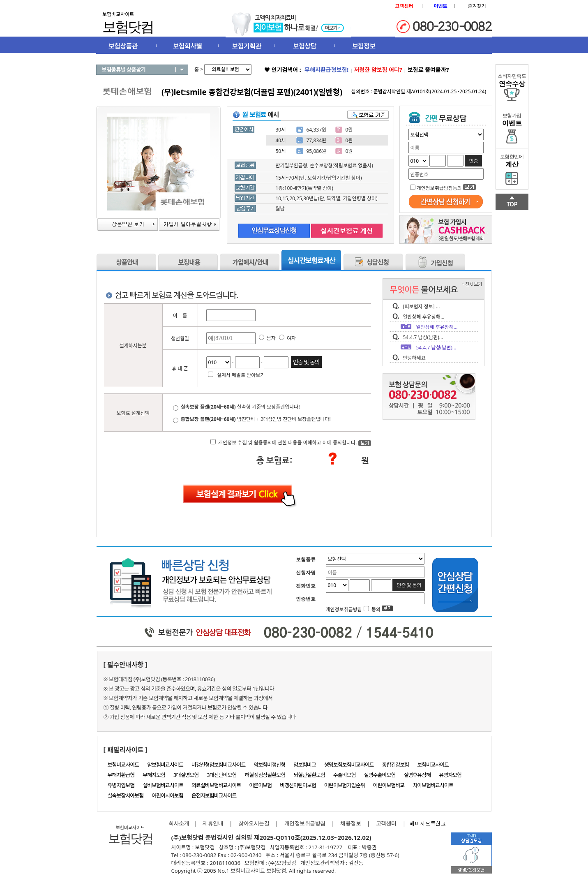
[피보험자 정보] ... (422, 306)
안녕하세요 (414, 358)
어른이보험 (260, 785)
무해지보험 (154, 775)
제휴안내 (213, 823)
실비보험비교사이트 (163, 785)
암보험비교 (305, 765)
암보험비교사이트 (165, 765)
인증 (473, 161)
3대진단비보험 (221, 775)
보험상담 (305, 46)
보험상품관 (123, 46)
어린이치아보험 (167, 795)
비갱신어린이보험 (298, 785)
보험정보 (364, 46)
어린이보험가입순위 (345, 785)
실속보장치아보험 (126, 795)
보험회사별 (188, 46)
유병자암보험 (121, 785)
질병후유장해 (417, 775)
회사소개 (177, 823)
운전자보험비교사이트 (214, 795)
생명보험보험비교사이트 (349, 765)
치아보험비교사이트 (433, 785)
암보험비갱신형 (269, 765)
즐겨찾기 (477, 6)
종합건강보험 (396, 765)
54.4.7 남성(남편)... (423, 337)
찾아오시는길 (254, 823)
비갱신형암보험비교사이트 (219, 765)
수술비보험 (345, 775)
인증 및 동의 (306, 362)
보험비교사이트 (123, 765)
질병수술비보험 (380, 775)
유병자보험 (450, 775)
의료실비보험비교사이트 (216, 785)
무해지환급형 (121, 775)
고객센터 (386, 823)
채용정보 (350, 823)
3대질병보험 (186, 775)
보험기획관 (247, 46)
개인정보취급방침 (305, 823)
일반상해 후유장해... (424, 317)
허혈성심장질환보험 (265, 775)
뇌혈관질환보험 (309, 775)
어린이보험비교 (389, 785)
